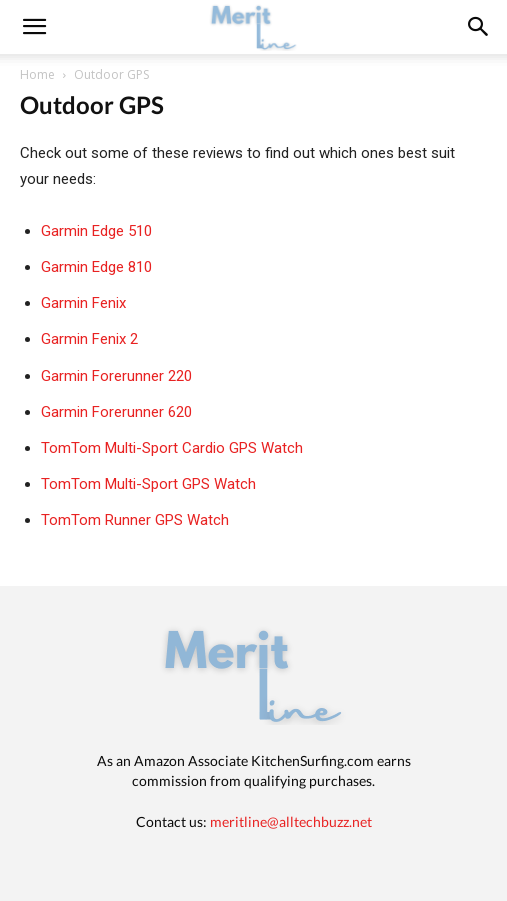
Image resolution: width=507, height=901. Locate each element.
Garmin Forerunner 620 (116, 412)
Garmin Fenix (83, 303)
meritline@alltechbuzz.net (291, 821)
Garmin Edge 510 (96, 231)
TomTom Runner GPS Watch (135, 520)
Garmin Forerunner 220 (116, 376)
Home (37, 74)
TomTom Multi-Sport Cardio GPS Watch (172, 448)
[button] (479, 27)
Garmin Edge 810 (96, 267)
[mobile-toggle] (34, 27)
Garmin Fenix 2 (89, 339)
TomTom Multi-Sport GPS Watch (148, 484)
